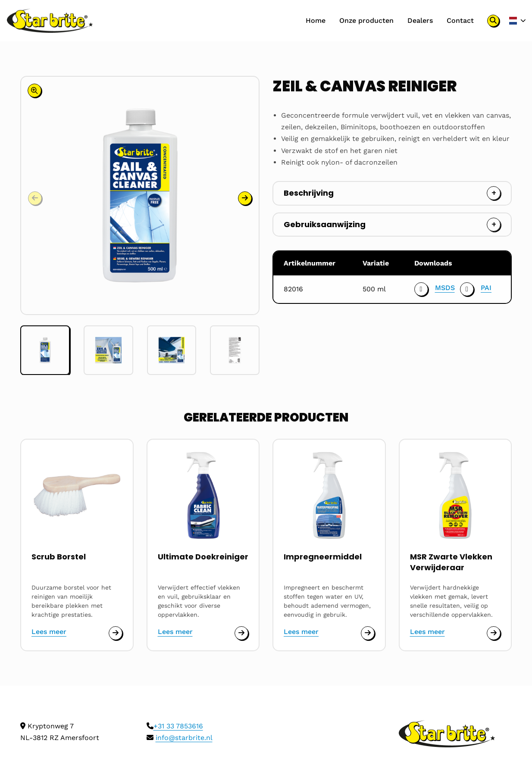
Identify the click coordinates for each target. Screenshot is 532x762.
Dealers (419, 20)
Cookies (33, 749)
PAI (487, 288)
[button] (245, 112)
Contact (459, 20)
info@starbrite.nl (184, 673)
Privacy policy (76, 749)
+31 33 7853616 (178, 662)
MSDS (444, 288)
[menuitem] (315, 21)
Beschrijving (309, 193)
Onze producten (366, 20)
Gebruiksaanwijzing (325, 224)
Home (315, 20)
